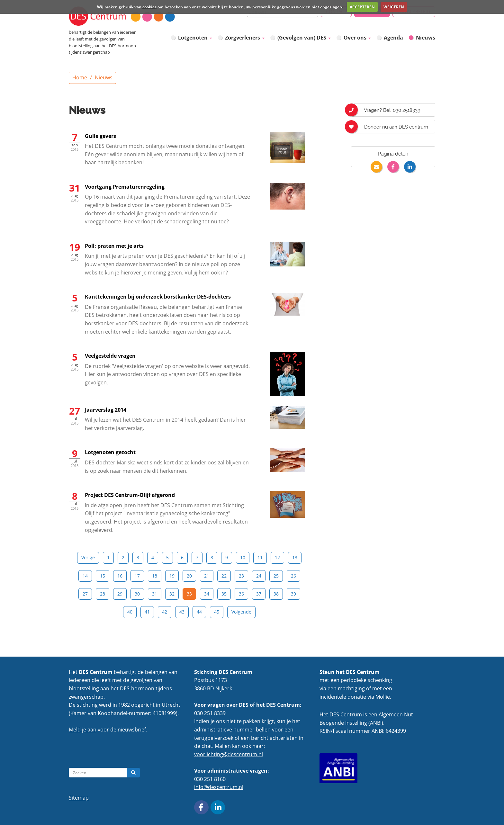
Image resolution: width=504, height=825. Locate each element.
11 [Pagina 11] (260, 557)
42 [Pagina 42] (165, 612)
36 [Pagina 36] (241, 594)
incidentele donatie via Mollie (355, 697)
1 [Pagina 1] (108, 557)
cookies (149, 7)
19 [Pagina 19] (172, 576)
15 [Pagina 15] (103, 576)
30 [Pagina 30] (137, 594)
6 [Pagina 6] (182, 557)
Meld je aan (83, 730)
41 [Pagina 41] (147, 612)
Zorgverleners (245, 38)
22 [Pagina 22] (224, 576)
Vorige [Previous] (88, 557)
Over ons (357, 38)
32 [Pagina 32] (172, 594)
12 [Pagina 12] (277, 557)
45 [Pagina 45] (217, 612)
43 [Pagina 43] (182, 612)
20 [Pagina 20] (189, 576)
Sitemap (79, 798)
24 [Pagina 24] (259, 576)
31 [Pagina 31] (155, 594)
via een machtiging (342, 688)
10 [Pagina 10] (243, 557)
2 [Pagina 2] (123, 557)
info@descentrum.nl (219, 787)
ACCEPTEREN (362, 7)
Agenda (393, 38)
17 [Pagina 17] (137, 576)
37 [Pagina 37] (259, 594)
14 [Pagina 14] (85, 576)
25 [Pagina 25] (276, 576)
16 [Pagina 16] (120, 576)
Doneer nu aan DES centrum (390, 127)
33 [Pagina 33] (189, 594)
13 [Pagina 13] (295, 557)
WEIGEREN (394, 7)
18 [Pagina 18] (155, 576)
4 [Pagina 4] (153, 557)
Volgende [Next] (241, 612)
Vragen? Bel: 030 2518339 (386, 110)
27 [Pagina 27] (85, 594)
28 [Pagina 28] (103, 594)
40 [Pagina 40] (130, 612)
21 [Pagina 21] (207, 576)
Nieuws (426, 38)
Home (80, 77)
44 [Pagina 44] (199, 612)
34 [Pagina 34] (207, 594)
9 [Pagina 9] (227, 557)
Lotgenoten (195, 38)
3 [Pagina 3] (138, 557)
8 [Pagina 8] (212, 557)
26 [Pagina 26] (293, 576)
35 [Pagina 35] (224, 594)
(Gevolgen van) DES (304, 38)
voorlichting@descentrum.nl (229, 754)
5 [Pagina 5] (167, 557)
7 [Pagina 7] (197, 557)
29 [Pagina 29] (120, 594)
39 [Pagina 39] (293, 594)
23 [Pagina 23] (241, 576)
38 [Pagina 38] (276, 594)
